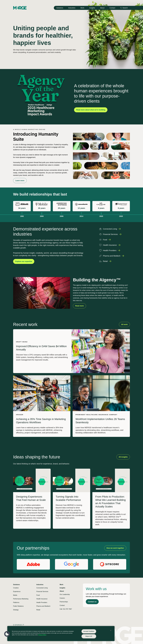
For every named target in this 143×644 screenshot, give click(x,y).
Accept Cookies (89, 631)
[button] (7, 634)
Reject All (89, 636)
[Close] (111, 630)
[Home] (20, 8)
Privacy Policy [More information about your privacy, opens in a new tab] (42, 635)
